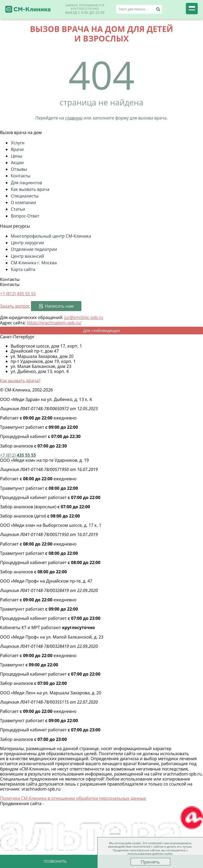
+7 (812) (18, 294)
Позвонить (55, 861)
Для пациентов (26, 183)
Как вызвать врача (30, 189)
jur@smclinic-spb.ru (84, 317)
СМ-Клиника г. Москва (34, 263)
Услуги (18, 143)
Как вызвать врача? (20, 381)
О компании (24, 202)
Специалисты (25, 196)
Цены (17, 156)
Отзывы (19, 169)
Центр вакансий (27, 256)
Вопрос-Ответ (25, 216)
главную (74, 118)
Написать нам (59, 306)
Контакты (21, 176)
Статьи (18, 209)
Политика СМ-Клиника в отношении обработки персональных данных (73, 798)
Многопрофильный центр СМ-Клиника (51, 236)
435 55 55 (18, 455)
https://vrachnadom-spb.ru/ (54, 323)
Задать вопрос (15, 306)
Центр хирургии (27, 243)
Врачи (17, 149)
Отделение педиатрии (34, 249)
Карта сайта (23, 269)
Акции (17, 163)
